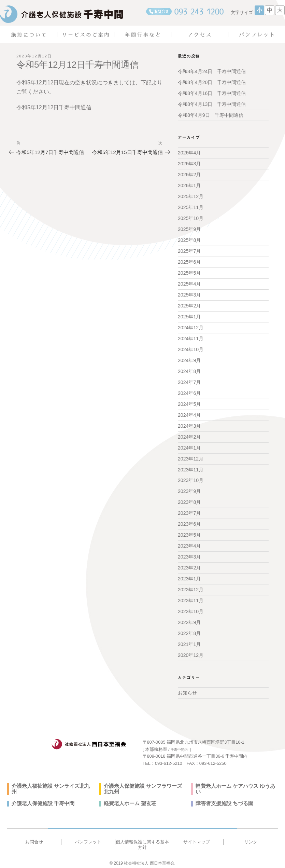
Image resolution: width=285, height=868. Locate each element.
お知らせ (187, 690)
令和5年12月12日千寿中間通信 (54, 107)
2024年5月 (189, 402)
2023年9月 (189, 489)
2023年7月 (189, 511)
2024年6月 (189, 391)
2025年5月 (189, 272)
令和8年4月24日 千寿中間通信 (212, 71)
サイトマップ (197, 839)
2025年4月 (189, 283)
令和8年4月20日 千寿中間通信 (212, 82)
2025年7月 (189, 250)
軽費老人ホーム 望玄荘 (128, 800)
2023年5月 (189, 533)
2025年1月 (189, 316)
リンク (251, 839)
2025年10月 (191, 218)
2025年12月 (191, 196)
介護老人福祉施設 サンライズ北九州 (51, 783)
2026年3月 (189, 163)
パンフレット (88, 839)
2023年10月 (191, 478)
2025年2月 (189, 305)
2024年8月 (189, 370)
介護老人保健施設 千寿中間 (41, 800)
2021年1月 (189, 641)
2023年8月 (189, 500)
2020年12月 (191, 652)
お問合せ (34, 839)
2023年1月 (189, 576)
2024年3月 (189, 424)
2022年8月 (189, 631)
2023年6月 (189, 522)
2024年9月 (189, 359)
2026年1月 (189, 185)
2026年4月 (189, 153)
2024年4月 (189, 413)
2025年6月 (189, 261)
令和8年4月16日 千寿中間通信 (212, 93)
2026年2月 (189, 174)
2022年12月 (191, 587)
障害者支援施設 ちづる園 (223, 800)
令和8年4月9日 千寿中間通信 (210, 115)
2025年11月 (191, 207)
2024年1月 (189, 446)
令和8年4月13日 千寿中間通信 (212, 104)
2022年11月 (191, 598)
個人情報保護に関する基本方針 (142, 841)
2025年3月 (189, 294)
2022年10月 (191, 609)
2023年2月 (189, 565)
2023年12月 (191, 457)
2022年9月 (189, 620)
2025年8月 (189, 239)
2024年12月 (191, 326)
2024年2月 (189, 435)
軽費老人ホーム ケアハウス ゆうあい (235, 783)
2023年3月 (189, 554)
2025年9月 (189, 229)
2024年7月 (189, 381)
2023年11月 (191, 468)
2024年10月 (191, 348)
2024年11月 (191, 337)
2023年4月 (189, 543)
